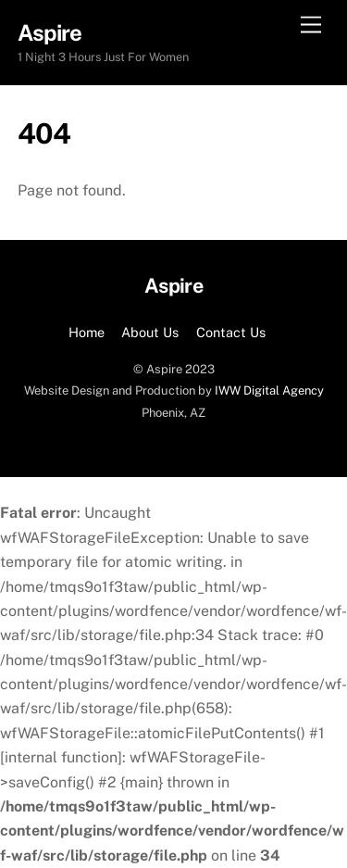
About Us (150, 332)
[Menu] (311, 25)
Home (87, 332)
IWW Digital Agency (269, 390)
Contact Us (231, 332)
